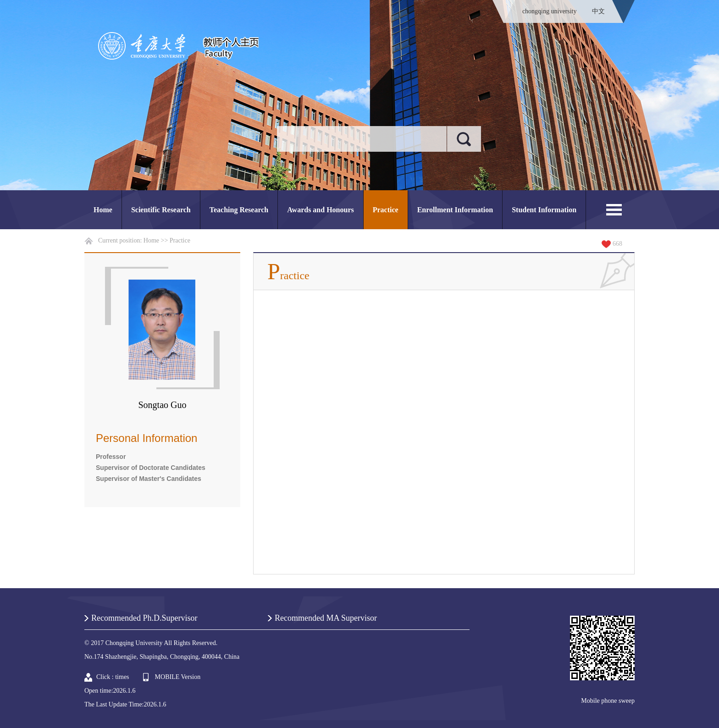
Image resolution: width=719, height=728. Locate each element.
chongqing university (550, 11)
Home (103, 210)
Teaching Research (239, 210)
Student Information (544, 210)
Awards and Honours (321, 210)
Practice (386, 210)
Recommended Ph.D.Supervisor (144, 618)
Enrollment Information (455, 210)
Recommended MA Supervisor (326, 618)
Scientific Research (161, 210)
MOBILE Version (178, 677)
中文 (598, 11)
